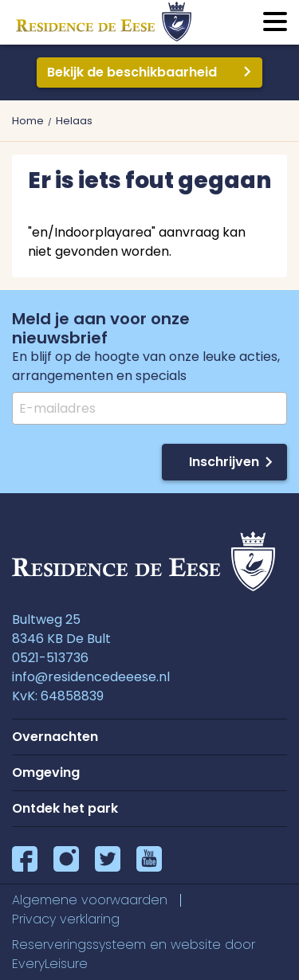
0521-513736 (50, 658)
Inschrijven (224, 462)
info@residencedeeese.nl (91, 677)
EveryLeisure (50, 964)
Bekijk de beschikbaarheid (132, 72)
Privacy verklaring (66, 919)
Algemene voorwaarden (90, 900)
